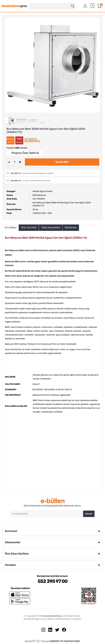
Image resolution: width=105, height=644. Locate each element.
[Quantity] (15, 162)
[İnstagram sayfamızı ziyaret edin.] (42, 631)
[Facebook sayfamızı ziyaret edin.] (63, 631)
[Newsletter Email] (47, 514)
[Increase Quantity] (20, 162)
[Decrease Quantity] (9, 162)
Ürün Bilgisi (11, 228)
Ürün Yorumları (29, 228)
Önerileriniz (71, 228)
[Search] (52, 6)
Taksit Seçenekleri (51, 228)
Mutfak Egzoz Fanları (43, 191)
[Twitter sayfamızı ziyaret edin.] (56, 631)
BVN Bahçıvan (39, 195)
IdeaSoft (30, 641)
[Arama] (73, 6)
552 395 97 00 (52, 581)
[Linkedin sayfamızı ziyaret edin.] (49, 631)
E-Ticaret (44, 641)
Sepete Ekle (62, 162)
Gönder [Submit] (89, 514)
